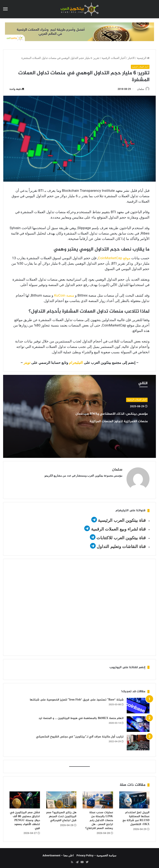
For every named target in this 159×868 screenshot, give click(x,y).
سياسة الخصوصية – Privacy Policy (97, 854)
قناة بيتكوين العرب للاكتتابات (121, 536)
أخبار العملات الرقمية (113, 58)
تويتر (27, 363)
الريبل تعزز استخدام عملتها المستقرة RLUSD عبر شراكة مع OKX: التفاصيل (136, 817)
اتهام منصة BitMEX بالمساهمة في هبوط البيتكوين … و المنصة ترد (81, 716)
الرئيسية (143, 58)
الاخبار (131, 58)
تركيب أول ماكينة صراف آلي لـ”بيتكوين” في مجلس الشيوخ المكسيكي (80, 735)
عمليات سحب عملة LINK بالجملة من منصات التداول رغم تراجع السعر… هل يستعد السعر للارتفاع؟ (99, 819)
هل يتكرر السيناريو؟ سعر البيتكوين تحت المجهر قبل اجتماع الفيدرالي (61, 815)
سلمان (139, 89)
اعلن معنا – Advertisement (58, 854)
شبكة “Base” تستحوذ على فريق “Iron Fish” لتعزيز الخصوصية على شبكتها (77, 698)
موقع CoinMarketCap (114, 258)
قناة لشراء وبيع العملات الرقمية (118, 527)
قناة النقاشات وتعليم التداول (121, 545)
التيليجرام (76, 363)
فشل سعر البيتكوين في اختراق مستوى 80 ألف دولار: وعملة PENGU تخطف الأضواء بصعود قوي (25, 819)
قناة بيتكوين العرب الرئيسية (122, 518)
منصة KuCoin (64, 296)
